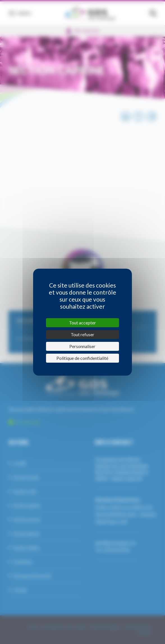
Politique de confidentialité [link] (82, 358)
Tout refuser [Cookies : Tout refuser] (82, 334)
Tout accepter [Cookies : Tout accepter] (82, 323)
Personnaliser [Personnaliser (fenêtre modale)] (82, 346)
